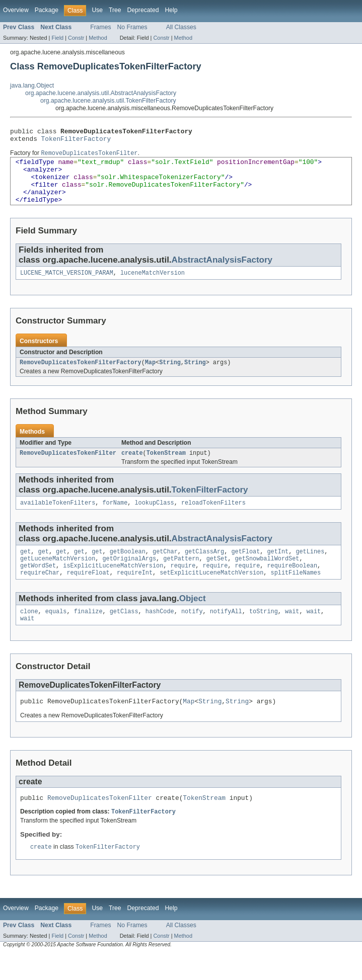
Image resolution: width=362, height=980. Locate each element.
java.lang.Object (32, 86)
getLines (310, 569)
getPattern (181, 577)
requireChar (40, 593)
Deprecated (143, 10)
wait (292, 633)
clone (29, 633)
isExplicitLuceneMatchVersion (113, 585)
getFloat (245, 569)
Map (150, 377)
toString (264, 633)
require (183, 585)
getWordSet (38, 585)
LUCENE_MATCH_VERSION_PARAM (67, 286)
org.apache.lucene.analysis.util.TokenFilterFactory (108, 101)
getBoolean (128, 569)
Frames (100, 27)
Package (47, 10)
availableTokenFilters (58, 519)
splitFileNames (296, 593)
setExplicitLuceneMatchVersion (211, 593)
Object (193, 619)
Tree (115, 10)
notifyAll (226, 633)
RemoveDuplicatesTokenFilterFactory (81, 377)
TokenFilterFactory (76, 141)
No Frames (132, 27)
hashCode (160, 633)
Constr (76, 38)
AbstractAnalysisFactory (222, 272)
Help (171, 10)
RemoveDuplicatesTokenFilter (68, 468)
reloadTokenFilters (213, 519)
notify (192, 633)
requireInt (135, 593)
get (25, 569)
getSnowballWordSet (267, 577)
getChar (165, 569)
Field (57, 38)
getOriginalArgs (129, 577)
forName (115, 519)
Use (97, 10)
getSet (217, 577)
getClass (124, 633)
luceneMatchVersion (153, 286)
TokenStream (166, 468)
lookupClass (154, 519)
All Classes (181, 27)
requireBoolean (292, 585)
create (132, 468)
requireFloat (88, 593)
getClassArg (204, 569)
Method (98, 38)
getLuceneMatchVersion (58, 577)
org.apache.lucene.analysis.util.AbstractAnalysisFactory (101, 93)
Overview (16, 10)
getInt (278, 569)
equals (56, 633)
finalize (88, 633)
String (170, 377)
